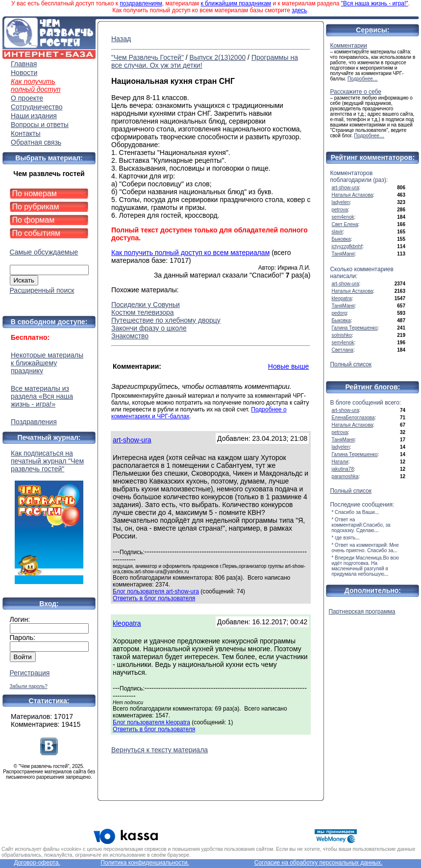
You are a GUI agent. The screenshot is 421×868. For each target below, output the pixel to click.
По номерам (35, 193)
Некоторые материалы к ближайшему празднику (47, 363)
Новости (24, 73)
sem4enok (343, 217)
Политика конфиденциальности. (145, 863)
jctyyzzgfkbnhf (347, 246)
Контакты (25, 133)
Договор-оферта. (37, 863)
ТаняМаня (343, 254)
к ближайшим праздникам (236, 3)
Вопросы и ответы (40, 125)
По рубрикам (36, 207)
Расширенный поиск (42, 290)
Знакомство (130, 336)
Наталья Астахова (352, 195)
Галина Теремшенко (354, 328)
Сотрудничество (37, 107)
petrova (339, 210)
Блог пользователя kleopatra (151, 722)
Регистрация (30, 673)
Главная (24, 64)
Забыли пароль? (29, 686)
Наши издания (34, 116)
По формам (34, 220)
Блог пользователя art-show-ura (156, 591)
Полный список (351, 364)
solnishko (342, 335)
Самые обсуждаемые (44, 252)
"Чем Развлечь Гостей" (148, 57)
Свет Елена (345, 224)
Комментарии (348, 46)
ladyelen (340, 202)
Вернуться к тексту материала (160, 750)
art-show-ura (132, 440)
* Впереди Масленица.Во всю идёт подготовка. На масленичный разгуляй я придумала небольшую (365, 566)
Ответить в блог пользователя (154, 598)
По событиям (37, 233)
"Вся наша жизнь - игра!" (375, 3)
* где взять (343, 538)
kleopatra (127, 623)
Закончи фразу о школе (149, 328)
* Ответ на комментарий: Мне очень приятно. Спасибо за (365, 548)
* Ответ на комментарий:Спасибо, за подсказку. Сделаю (361, 525)
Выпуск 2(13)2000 (218, 57)
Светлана (342, 350)
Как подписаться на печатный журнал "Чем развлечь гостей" (49, 517)
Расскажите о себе (356, 92)
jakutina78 (343, 469)
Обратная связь (36, 142)
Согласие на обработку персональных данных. (319, 863)
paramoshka (345, 476)
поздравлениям (141, 3)
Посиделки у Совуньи (146, 305)
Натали (340, 462)
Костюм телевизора (143, 312)
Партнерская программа (362, 612)
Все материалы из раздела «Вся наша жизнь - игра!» (42, 396)
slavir (337, 232)
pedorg (339, 313)
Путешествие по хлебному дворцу (166, 320)
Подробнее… (363, 79)
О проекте (27, 98)
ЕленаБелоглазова (353, 418)
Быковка (341, 239)
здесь (299, 10)
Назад (121, 39)
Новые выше (289, 366)
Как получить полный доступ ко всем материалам (190, 253)
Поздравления (34, 422)
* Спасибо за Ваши (353, 512)
